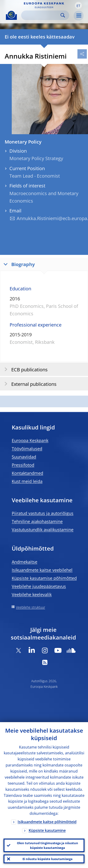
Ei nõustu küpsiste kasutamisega (48, 859)
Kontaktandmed (27, 473)
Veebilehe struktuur (31, 607)
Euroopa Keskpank (30, 440)
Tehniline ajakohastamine (37, 521)
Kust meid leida (27, 481)
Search (63, 15)
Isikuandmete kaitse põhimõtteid (47, 822)
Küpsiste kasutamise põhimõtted (44, 578)
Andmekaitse (25, 562)
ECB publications (25, 369)
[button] (78, 5)
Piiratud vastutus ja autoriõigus (43, 513)
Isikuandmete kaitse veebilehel (42, 570)
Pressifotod (23, 465)
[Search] (41, 15)
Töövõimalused (27, 449)
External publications (29, 384)
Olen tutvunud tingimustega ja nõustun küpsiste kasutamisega (48, 845)
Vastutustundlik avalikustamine (43, 530)
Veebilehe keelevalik (32, 594)
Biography (18, 264)
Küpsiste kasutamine (47, 830)
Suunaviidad (24, 457)
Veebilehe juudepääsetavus (39, 586)
